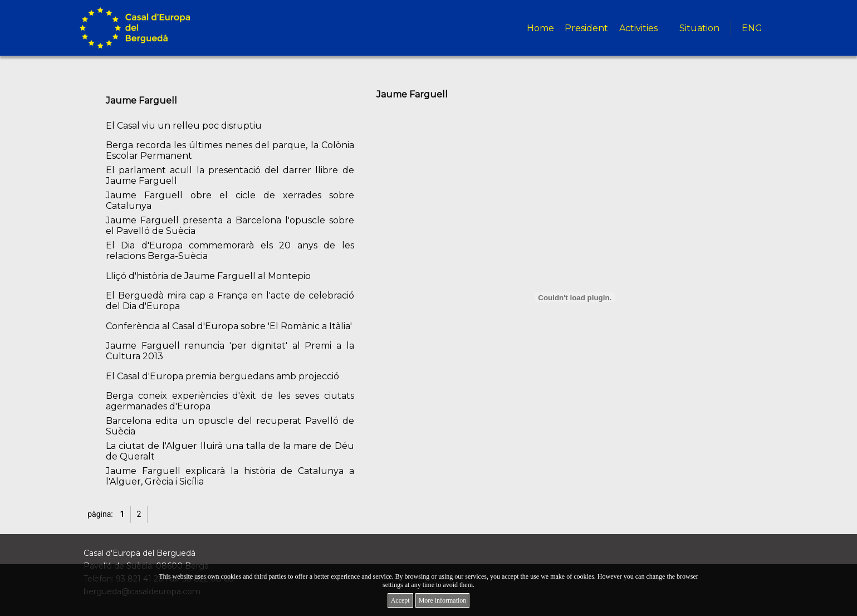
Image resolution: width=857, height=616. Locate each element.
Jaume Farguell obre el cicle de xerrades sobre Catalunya (230, 201)
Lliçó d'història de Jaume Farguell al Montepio (208, 276)
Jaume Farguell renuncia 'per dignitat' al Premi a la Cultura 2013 (230, 351)
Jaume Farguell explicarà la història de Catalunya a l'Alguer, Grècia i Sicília (230, 476)
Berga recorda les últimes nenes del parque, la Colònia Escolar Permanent (230, 150)
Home (540, 28)
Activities (638, 28)
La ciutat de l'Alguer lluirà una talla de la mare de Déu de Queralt (230, 451)
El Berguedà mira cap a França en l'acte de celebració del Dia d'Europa (230, 301)
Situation (699, 28)
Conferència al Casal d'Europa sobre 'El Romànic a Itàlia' (229, 326)
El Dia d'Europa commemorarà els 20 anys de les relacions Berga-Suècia (230, 251)
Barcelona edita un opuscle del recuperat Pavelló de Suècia (230, 426)
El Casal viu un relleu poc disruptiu (184, 126)
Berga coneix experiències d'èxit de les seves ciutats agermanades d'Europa (230, 401)
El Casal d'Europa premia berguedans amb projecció (222, 376)
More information (443, 600)
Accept (400, 600)
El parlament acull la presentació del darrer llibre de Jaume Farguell (230, 175)
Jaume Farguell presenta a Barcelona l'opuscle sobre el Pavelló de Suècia (230, 226)
